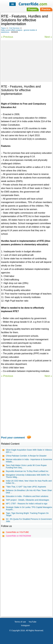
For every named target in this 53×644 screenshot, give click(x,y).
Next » (48, 37)
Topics (3, 28)
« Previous (7, 37)
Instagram (25, 625)
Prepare (32, 9)
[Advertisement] (26, 61)
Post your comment (13, 438)
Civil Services (14, 28)
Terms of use (20, 622)
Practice (46, 9)
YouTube (32, 622)
